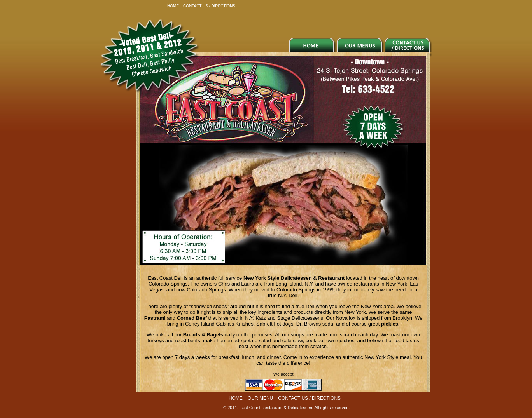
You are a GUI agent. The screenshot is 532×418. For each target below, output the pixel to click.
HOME (173, 6)
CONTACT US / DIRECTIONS (209, 6)
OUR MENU (260, 398)
